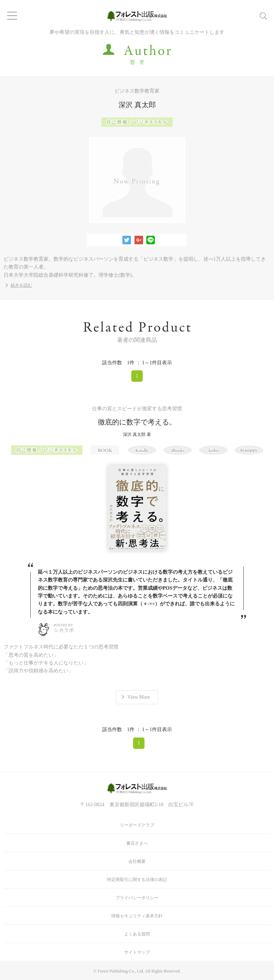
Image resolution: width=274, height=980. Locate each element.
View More (139, 697)
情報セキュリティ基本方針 (137, 916)
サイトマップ (137, 952)
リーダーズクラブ (137, 825)
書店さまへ (137, 843)
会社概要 (137, 861)
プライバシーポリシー (137, 898)
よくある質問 (137, 934)
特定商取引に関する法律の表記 (137, 880)
